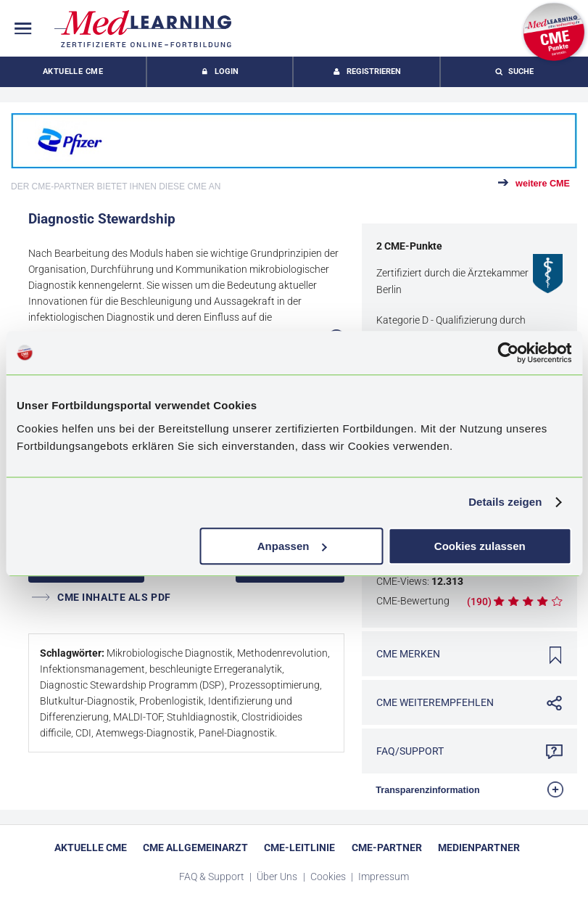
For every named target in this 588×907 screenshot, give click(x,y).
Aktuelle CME (73, 71)
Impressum (384, 877)
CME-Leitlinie (299, 848)
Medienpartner (479, 848)
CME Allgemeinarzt (195, 848)
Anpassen (292, 546)
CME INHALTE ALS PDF (102, 597)
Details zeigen (505, 502)
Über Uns (278, 877)
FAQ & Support (213, 877)
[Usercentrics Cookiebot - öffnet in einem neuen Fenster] (508, 353)
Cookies (329, 877)
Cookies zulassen (480, 546)
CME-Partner (387, 848)
